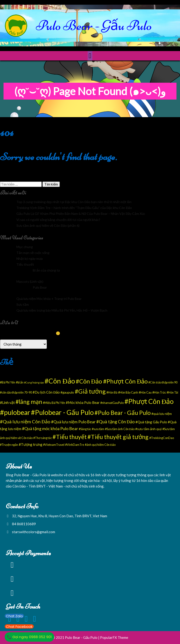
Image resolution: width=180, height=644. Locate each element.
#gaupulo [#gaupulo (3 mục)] (67, 392)
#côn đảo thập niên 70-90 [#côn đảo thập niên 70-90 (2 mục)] (16, 393)
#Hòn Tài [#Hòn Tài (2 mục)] (172, 393)
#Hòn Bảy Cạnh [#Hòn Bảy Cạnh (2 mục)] (128, 393)
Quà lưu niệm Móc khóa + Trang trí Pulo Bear (49, 299)
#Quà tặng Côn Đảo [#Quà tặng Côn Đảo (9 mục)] (116, 422)
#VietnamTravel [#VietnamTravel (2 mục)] (54, 445)
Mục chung (25, 247)
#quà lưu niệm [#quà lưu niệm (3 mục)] (162, 414)
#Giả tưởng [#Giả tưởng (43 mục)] (90, 391)
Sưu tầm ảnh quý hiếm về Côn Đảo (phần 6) (48, 225)
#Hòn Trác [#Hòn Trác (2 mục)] (159, 393)
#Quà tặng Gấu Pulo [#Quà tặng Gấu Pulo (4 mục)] (151, 422)
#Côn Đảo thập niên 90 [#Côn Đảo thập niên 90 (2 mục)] (163, 382)
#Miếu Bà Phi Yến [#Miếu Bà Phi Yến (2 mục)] (54, 403)
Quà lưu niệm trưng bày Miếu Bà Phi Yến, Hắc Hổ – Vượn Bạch (62, 310)
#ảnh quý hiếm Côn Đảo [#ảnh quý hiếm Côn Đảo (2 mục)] (100, 445)
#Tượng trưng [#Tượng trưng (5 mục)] (31, 444)
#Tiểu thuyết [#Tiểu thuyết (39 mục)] (70, 437)
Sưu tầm (23, 304)
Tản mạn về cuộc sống (33, 253)
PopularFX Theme (114, 637)
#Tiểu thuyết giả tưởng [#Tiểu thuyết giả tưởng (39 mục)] (118, 437)
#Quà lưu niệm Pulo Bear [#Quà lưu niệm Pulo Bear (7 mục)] (73, 422)
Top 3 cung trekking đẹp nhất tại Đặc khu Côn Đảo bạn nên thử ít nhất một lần (74, 202)
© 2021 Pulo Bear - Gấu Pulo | (76, 637)
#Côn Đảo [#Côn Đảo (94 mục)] (60, 381)
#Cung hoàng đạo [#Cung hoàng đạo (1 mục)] (34, 382)
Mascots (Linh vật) (30, 281)
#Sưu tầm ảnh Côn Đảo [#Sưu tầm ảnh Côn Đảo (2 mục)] (120, 429)
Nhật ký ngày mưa (30, 259)
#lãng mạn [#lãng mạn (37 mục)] (29, 402)
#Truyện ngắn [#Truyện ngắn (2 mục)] (9, 445)
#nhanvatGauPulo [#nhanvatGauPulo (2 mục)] (112, 403)
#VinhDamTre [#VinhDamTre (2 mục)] (75, 445)
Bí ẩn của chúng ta (46, 270)
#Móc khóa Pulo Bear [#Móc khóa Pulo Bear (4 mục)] (83, 402)
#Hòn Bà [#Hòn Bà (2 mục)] (112, 393)
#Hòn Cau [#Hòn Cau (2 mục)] (145, 393)
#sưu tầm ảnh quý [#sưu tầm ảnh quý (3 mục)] (148, 429)
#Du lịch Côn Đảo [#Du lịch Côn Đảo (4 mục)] (46, 392)
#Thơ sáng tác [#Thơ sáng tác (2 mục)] (43, 438)
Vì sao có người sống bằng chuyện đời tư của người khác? (58, 220)
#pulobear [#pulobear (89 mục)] (15, 412)
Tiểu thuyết (25, 264)
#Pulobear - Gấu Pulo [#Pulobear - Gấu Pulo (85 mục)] (62, 412)
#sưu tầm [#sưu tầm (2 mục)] (98, 429)
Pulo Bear (40, 287)
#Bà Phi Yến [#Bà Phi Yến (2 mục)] (8, 382)
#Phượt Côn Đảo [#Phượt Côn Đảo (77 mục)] (149, 401)
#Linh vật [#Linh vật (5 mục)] (7, 402)
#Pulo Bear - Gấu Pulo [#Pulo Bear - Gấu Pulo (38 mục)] (123, 413)
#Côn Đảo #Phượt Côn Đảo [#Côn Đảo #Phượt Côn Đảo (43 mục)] (112, 381)
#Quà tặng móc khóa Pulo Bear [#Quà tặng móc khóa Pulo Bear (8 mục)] (50, 428)
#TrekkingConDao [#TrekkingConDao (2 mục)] (162, 438)
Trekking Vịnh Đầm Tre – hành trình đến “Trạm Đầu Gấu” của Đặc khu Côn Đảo (74, 208)
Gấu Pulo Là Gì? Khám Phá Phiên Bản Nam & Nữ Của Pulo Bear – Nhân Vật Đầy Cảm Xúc (81, 214)
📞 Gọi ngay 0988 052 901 (29, 637)
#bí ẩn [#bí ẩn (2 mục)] (20, 382)
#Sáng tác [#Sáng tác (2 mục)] (85, 429)
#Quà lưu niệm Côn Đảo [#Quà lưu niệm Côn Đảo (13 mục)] (25, 421)
